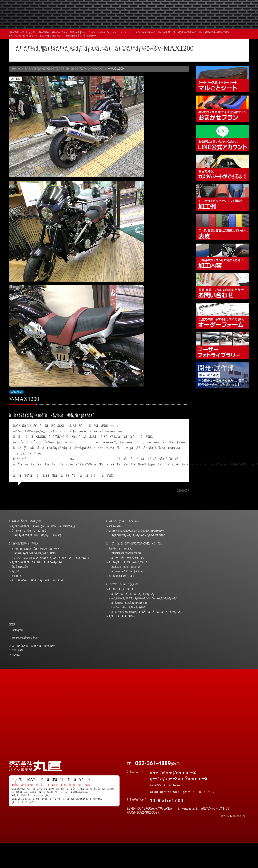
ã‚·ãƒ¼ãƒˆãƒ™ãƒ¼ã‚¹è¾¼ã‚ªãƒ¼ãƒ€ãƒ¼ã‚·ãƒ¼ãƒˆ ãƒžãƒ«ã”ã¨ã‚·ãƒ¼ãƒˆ (223, 79)
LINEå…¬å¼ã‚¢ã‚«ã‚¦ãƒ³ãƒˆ (223, 138)
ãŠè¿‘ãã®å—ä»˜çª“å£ (227, 9)
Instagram (72, 36)
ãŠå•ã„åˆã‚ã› (227, 21)
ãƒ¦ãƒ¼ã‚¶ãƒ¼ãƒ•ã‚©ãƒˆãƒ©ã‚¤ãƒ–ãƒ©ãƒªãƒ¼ (203, 32)
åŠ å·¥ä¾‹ (44, 32)
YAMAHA (97, 69)
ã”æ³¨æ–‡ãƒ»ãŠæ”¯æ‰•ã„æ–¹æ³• (94, 9)
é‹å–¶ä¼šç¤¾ (88, 36)
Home (16, 69)
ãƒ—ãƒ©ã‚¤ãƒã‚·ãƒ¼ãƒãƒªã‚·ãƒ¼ (34, 646)
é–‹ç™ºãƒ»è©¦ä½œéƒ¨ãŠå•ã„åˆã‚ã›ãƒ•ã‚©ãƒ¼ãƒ (223, 375)
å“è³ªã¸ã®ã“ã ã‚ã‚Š (29, 531)
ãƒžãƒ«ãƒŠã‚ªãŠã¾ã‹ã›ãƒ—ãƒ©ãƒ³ (223, 109)
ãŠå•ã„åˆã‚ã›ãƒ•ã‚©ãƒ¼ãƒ (133, 594)
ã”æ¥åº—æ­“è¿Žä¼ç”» (128, 558)
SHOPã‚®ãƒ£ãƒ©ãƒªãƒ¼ (23, 36)
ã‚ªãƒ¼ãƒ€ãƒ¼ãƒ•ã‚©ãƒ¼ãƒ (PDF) (156, 32)
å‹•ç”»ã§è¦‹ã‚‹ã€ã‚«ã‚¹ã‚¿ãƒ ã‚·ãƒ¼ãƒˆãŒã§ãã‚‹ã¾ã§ (223, 168)
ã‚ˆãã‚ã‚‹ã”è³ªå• (94, 21)
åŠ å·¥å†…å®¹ (17, 32)
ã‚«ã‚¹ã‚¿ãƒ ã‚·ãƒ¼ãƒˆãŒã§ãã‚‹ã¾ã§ (52, 558)
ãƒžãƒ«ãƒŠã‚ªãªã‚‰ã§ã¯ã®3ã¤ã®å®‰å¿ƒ (44, 526)
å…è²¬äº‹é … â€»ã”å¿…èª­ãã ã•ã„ (108, 32)
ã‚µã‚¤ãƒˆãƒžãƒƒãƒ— (51, 36)
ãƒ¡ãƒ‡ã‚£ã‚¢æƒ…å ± (138, 21)
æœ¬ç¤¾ (17, 650)
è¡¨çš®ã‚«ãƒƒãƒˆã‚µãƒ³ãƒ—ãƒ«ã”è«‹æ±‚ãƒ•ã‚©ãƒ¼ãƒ (144, 598)
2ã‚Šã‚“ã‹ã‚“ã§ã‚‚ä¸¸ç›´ (126, 567)
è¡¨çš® (32, 32)
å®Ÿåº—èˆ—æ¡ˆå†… (183, 21)
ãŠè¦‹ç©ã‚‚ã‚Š (138, 9)
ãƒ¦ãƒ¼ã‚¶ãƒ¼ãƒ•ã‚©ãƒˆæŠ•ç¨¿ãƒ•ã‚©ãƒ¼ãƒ (138, 535)
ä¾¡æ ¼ (183, 9)
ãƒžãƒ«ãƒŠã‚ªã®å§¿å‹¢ (65, 32)
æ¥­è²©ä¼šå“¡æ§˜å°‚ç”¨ (25, 638)
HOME (16, 655)
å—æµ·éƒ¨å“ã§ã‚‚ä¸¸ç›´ (128, 571)
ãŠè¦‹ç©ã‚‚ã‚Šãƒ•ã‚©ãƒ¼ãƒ (130, 603)
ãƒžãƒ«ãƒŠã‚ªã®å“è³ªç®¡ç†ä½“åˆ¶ (38, 535)
